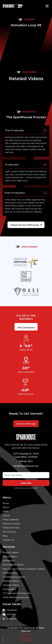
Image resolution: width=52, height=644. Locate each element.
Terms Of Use (26, 638)
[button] (47, 6)
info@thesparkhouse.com (26, 466)
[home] (11, 6)
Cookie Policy (26, 640)
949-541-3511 (26, 461)
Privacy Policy (26, 634)
